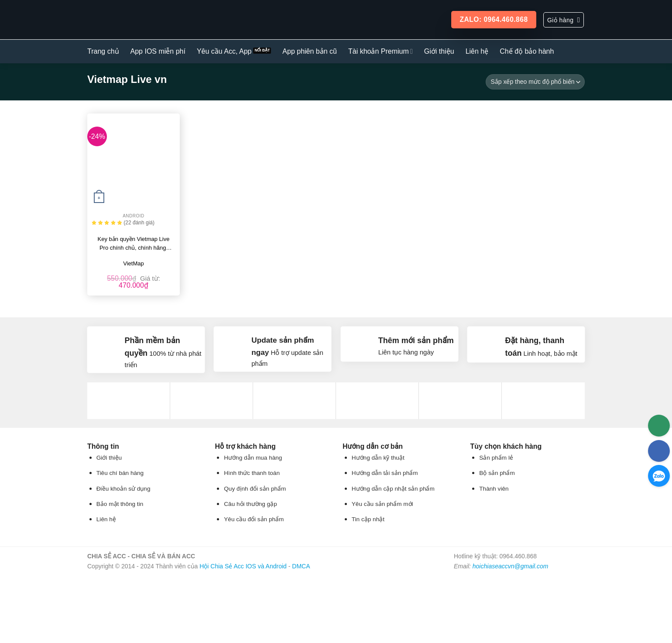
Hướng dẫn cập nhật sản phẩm (393, 489)
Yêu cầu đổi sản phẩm (254, 519)
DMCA (301, 566)
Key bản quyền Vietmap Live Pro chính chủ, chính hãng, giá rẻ (134, 244)
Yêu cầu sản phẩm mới (382, 504)
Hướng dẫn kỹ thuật (378, 458)
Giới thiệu (439, 51)
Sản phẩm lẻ (496, 458)
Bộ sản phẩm (497, 473)
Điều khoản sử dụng (123, 489)
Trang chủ (103, 51)
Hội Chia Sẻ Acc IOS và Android (243, 566)
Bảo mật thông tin (120, 504)
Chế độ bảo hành (527, 51)
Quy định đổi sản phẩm (255, 489)
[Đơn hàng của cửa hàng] (535, 82)
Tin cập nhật (368, 519)
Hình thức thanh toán (252, 473)
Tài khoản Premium (381, 51)
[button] (564, 20)
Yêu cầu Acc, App (224, 51)
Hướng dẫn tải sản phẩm (385, 473)
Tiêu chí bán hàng (120, 473)
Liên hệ (477, 51)
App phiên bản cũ (310, 51)
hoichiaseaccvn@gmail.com (511, 566)
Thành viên (494, 489)
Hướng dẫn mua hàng (253, 458)
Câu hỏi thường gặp (250, 504)
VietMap (133, 263)
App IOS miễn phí (158, 51)
